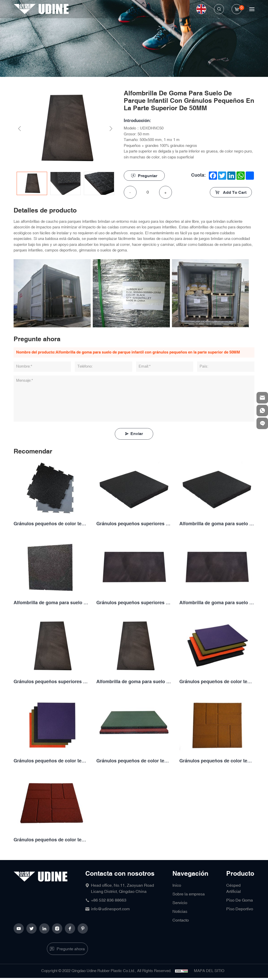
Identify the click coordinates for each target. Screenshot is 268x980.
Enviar (137, 434)
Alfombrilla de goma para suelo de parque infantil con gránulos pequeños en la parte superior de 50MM (134, 682)
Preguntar (148, 176)
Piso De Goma (240, 900)
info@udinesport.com (110, 909)
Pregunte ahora (71, 949)
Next (111, 129)
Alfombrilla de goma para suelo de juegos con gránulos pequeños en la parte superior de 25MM (51, 603)
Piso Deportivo (240, 909)
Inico (177, 885)
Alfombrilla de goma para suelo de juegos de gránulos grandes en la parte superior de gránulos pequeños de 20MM (217, 524)
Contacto (181, 920)
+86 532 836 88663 (109, 900)
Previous (19, 129)
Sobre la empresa (189, 894)
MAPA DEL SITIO (209, 971)
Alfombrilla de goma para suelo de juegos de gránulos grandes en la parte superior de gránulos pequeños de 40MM (217, 603)
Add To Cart (234, 193)
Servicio (180, 903)
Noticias (180, 912)
